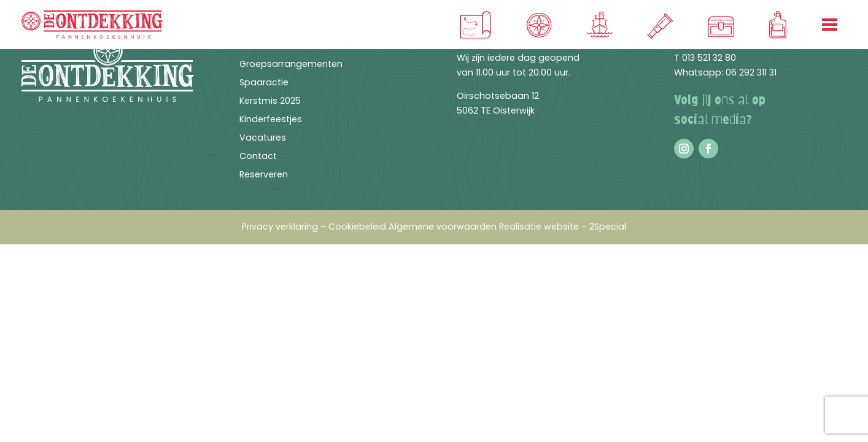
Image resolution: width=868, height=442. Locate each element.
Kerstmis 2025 (270, 102)
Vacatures (263, 138)
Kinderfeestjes (271, 120)
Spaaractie (264, 83)
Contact (258, 157)
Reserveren (264, 175)
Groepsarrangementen (291, 65)
